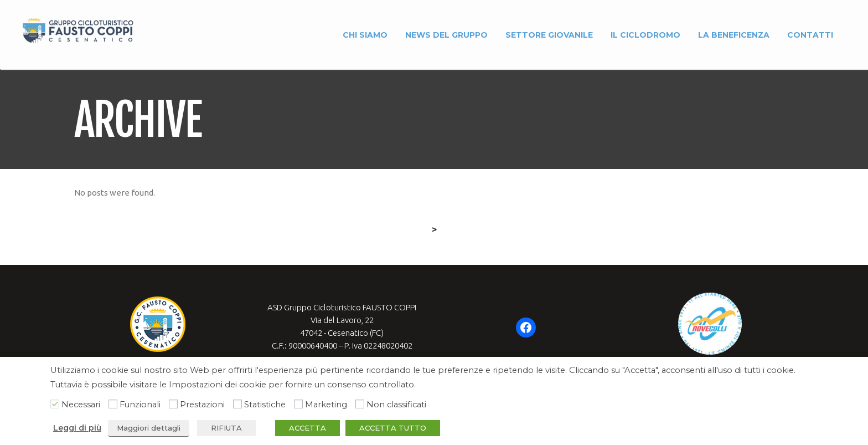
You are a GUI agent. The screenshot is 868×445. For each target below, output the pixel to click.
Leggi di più (77, 428)
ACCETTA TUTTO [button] (393, 428)
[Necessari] (55, 404)
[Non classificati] (360, 404)
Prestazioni (202, 405)
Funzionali (140, 405)
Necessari (81, 405)
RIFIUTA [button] (226, 428)
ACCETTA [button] (308, 428)
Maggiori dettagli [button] (149, 428)
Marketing (326, 405)
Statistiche (265, 405)
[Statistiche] (237, 404)
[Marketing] (298, 404)
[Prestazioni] (173, 404)
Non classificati (396, 405)
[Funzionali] (113, 404)
